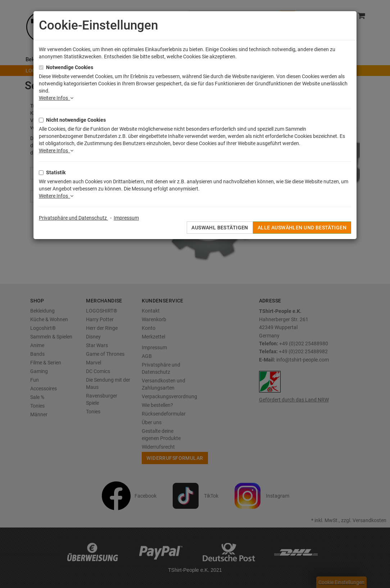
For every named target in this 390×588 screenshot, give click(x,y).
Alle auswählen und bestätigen (302, 228)
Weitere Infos (56, 98)
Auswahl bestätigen (220, 228)
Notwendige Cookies (70, 67)
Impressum (126, 218)
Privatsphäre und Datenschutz (73, 218)
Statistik (56, 172)
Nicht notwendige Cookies (76, 120)
